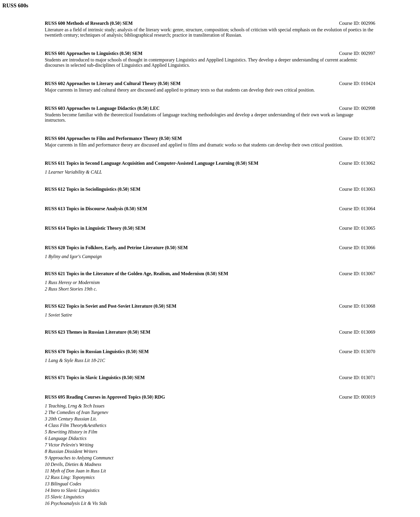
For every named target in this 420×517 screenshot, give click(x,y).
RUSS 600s (15, 5)
